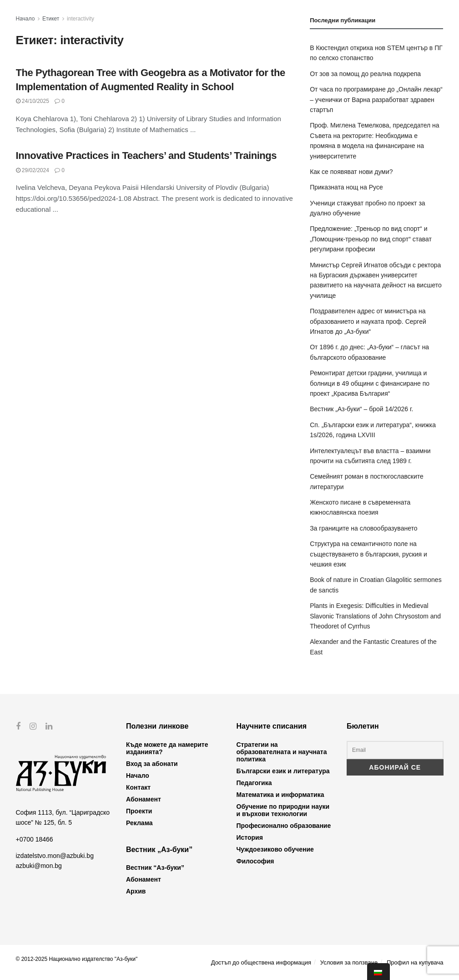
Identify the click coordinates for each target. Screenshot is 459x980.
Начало (25, 19)
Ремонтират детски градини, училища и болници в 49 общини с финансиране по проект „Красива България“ (370, 383)
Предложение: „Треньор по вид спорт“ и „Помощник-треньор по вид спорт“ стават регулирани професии (371, 239)
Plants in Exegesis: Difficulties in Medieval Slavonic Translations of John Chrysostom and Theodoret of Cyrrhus (375, 616)
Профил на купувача (415, 962)
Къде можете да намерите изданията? (167, 748)
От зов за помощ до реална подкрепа (365, 74)
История (250, 837)
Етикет (51, 19)
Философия (255, 861)
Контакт (138, 787)
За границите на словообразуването (363, 528)
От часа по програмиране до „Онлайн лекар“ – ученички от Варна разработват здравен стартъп (376, 100)
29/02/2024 (33, 170)
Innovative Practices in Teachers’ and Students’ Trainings (146, 156)
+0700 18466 (35, 839)
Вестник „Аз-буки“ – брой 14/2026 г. (361, 409)
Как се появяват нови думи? (351, 172)
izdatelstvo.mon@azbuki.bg (55, 856)
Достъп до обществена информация (261, 962)
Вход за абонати (152, 764)
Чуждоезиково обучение (275, 849)
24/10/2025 (33, 101)
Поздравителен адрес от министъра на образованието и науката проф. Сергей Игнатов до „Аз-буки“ (368, 321)
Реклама (139, 823)
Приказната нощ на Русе (346, 187)
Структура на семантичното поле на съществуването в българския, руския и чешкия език (368, 554)
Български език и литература (283, 771)
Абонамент (144, 799)
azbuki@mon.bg (39, 866)
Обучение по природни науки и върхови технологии (283, 810)
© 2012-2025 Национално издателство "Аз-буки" (77, 959)
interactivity (81, 19)
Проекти (139, 811)
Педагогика (254, 783)
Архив (136, 891)
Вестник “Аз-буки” (155, 868)
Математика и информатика (280, 795)
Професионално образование (284, 826)
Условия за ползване (349, 962)
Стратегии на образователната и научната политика (282, 752)
